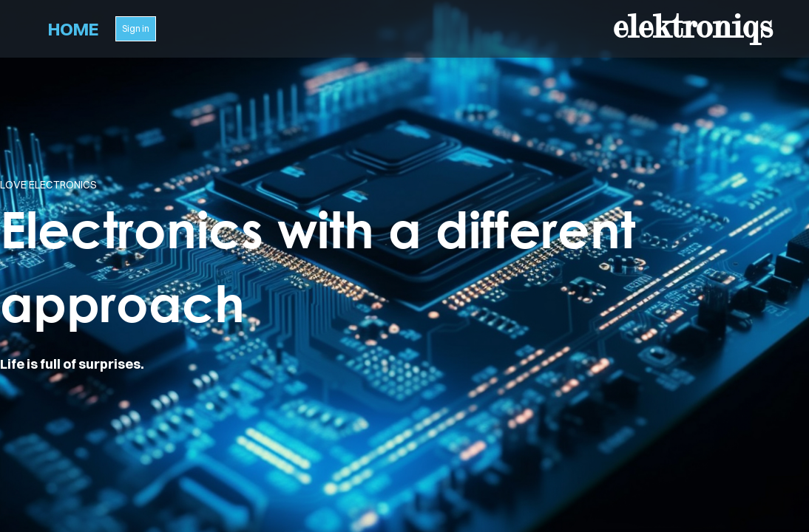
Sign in (136, 28)
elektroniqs (693, 27)
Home (73, 29)
